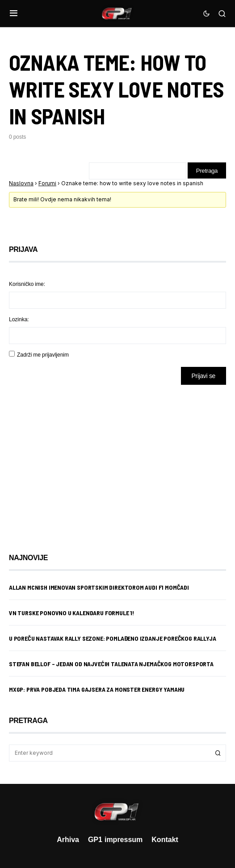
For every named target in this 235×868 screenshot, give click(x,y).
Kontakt (165, 839)
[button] (14, 13)
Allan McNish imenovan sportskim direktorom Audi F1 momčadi (99, 588)
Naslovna (21, 184)
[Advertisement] (80, 463)
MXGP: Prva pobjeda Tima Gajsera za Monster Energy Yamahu (97, 690)
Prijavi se (204, 377)
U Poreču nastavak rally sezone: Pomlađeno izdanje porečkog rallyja (112, 639)
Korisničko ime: (27, 285)
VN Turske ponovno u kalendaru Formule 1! (71, 614)
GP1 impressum (115, 839)
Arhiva (68, 839)
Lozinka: (19, 320)
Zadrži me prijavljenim (43, 355)
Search (218, 754)
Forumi (47, 184)
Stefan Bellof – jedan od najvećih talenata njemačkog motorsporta (111, 665)
